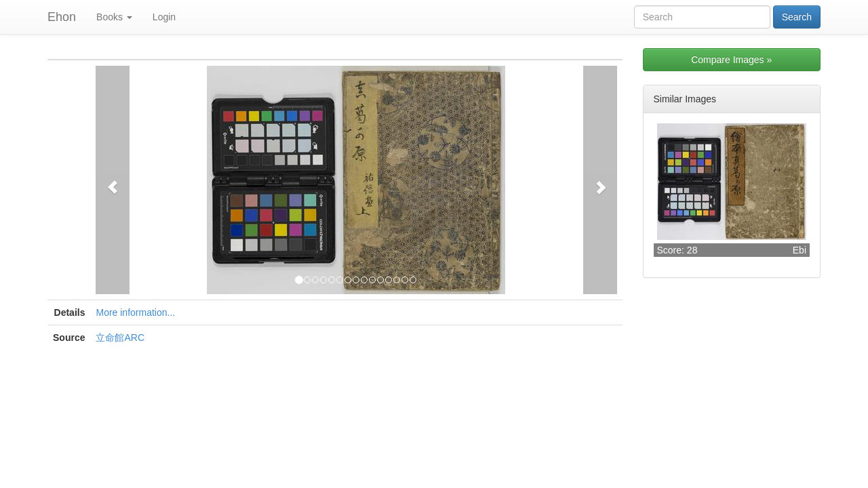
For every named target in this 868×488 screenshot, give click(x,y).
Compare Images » (731, 60)
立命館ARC (120, 338)
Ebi (800, 250)
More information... (135, 312)
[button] (113, 180)
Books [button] (114, 17)
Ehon (62, 17)
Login (164, 17)
